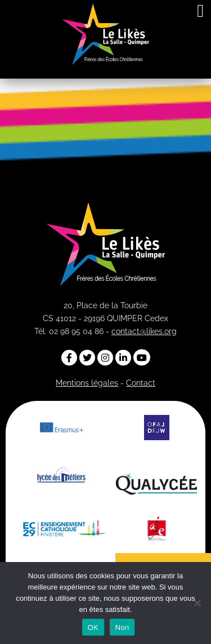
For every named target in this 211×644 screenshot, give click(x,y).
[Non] (197, 603)
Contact (141, 383)
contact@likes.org (144, 331)
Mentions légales (87, 383)
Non (122, 627)
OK (93, 627)
